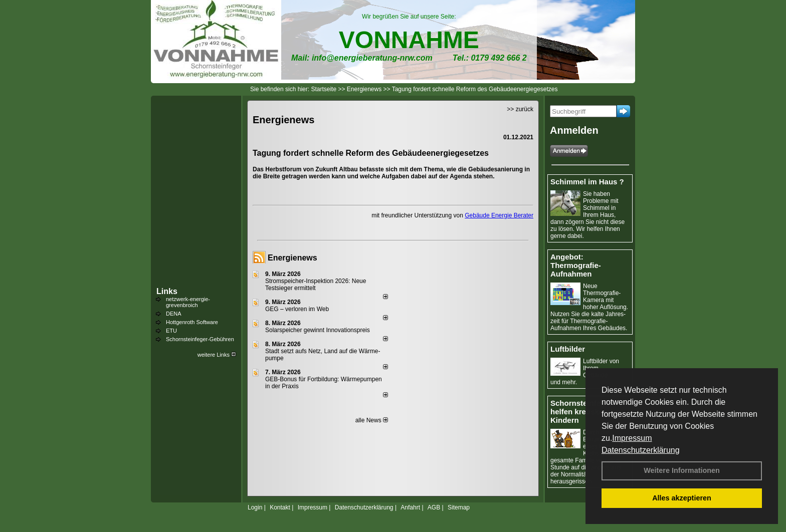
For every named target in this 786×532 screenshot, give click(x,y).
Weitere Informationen (682, 470)
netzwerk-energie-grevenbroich (188, 302)
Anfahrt (410, 507)
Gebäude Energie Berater (499, 215)
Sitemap (459, 507)
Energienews (292, 258)
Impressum (632, 438)
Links (167, 291)
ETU (171, 331)
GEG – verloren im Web (297, 309)
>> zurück (520, 109)
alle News (372, 420)
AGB (434, 507)
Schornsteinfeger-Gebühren (200, 339)
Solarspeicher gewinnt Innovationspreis (318, 330)
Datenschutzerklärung (641, 450)
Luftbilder (568, 349)
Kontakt (280, 507)
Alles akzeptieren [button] (682, 498)
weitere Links (217, 355)
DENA (174, 314)
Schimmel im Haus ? (587, 182)
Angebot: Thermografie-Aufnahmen (576, 265)
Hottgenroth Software (192, 322)
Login (255, 507)
